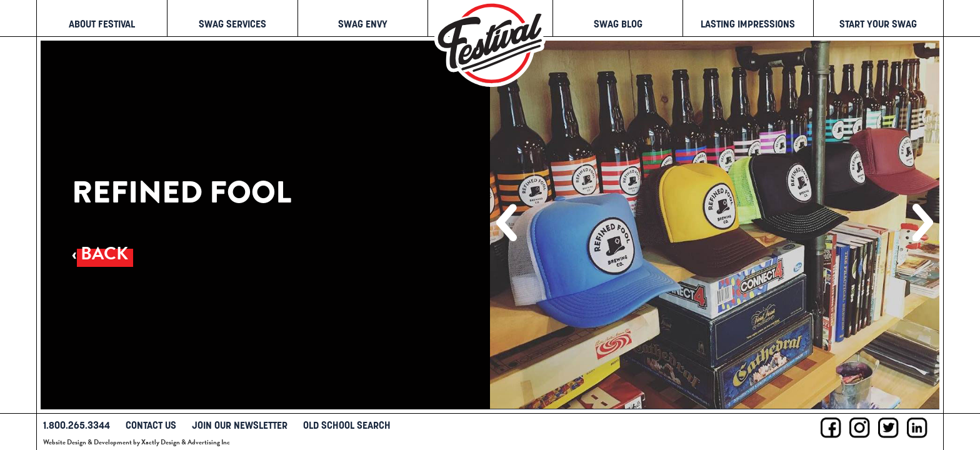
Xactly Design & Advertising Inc (186, 442)
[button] (507, 222)
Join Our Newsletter (240, 425)
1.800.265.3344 (77, 425)
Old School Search (347, 425)
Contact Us (151, 425)
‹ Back (100, 253)
